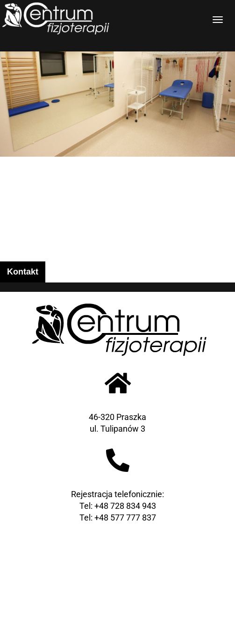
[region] (117, 78)
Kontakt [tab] (23, 272)
